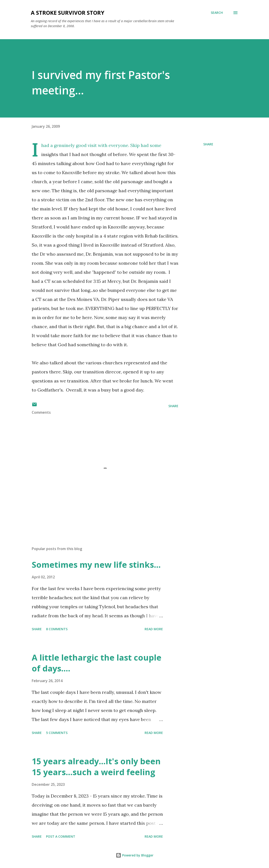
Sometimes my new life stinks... (96, 565)
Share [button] (208, 144)
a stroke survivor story (68, 13)
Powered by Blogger (135, 855)
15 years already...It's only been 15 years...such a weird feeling (96, 767)
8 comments (57, 629)
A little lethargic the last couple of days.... (97, 663)
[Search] (217, 13)
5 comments (57, 733)
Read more (154, 629)
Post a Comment (61, 836)
